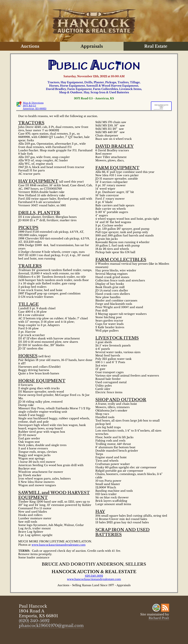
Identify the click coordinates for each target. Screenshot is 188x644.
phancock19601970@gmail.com (51, 626)
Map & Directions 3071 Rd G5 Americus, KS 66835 (35, 106)
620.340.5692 (94, 576)
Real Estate (156, 46)
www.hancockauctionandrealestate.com (59, 545)
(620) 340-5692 (34, 621)
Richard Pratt (159, 618)
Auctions (30, 46)
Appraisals (92, 46)
